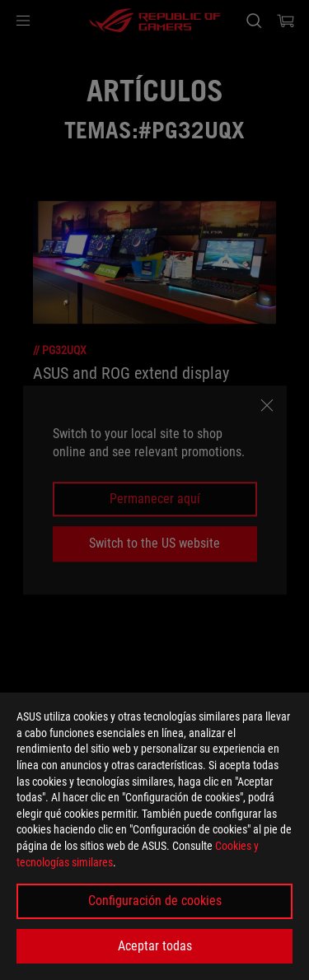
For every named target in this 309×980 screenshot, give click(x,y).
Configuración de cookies (155, 901)
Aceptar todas (155, 946)
